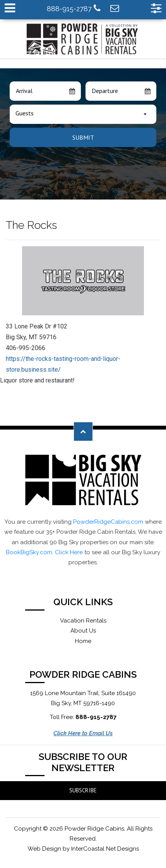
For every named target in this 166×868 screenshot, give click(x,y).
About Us (83, 631)
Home (83, 641)
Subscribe (83, 790)
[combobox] (83, 114)
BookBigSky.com (29, 552)
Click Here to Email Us (83, 733)
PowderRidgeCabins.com (108, 522)
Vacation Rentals (83, 621)
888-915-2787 (74, 8)
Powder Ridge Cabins (83, 39)
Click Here (69, 552)
